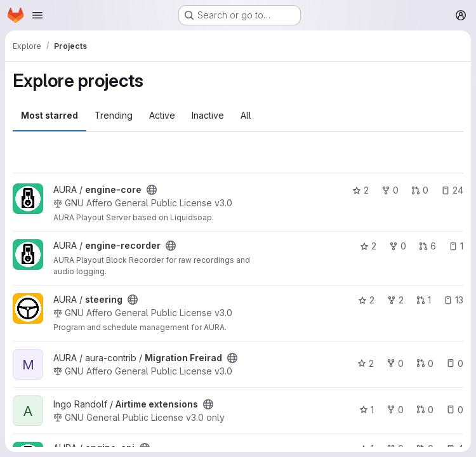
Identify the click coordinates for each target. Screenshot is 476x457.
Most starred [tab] (50, 115)
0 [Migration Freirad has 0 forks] (395, 363)
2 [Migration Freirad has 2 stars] (366, 363)
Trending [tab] (114, 115)
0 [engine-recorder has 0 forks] (398, 246)
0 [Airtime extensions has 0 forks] (395, 410)
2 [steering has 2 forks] (395, 300)
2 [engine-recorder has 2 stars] (368, 246)
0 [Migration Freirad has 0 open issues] (455, 363)
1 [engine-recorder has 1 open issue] (456, 246)
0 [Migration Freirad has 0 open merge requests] (425, 363)
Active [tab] (162, 115)
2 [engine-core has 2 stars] (360, 190)
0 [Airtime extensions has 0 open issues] (455, 410)
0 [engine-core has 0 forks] (390, 190)
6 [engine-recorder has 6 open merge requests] (427, 246)
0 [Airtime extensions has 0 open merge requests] (425, 410)
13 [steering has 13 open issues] (453, 300)
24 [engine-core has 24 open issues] (452, 190)
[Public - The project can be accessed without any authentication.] (152, 190)
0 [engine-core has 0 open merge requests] (420, 190)
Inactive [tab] (208, 115)
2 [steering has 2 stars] (366, 300)
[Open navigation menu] (37, 15)
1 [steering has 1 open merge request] (424, 300)
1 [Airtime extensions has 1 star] (367, 410)
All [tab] (246, 115)
